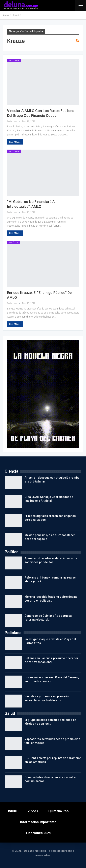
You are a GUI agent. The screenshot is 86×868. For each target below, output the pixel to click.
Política (13, 243)
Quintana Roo (59, 811)
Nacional (14, 61)
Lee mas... (15, 142)
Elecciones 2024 (38, 833)
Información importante (38, 822)
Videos (33, 811)
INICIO (13, 811)
